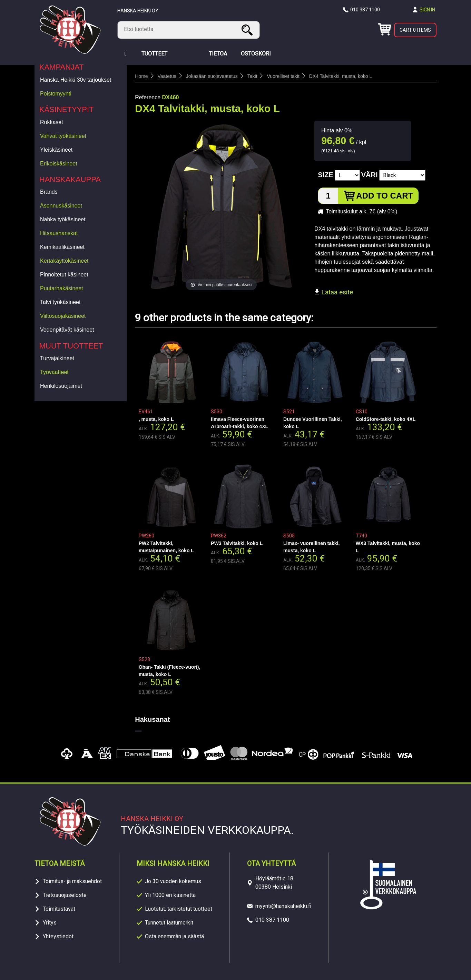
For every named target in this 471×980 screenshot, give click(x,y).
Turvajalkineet (57, 358)
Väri (370, 175)
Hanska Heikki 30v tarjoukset (76, 80)
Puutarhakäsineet (62, 288)
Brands (49, 192)
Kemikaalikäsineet (62, 247)
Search (248, 30)
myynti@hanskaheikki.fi (283, 906)
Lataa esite (334, 292)
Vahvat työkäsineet (63, 136)
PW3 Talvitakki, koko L (237, 543)
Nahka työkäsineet (63, 219)
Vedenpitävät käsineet (67, 330)
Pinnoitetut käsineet (64, 275)
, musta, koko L (156, 419)
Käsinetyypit (67, 109)
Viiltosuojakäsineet (63, 316)
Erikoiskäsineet (59, 164)
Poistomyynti (56, 94)
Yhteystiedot (58, 936)
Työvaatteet (54, 372)
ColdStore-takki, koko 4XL (386, 419)
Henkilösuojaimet (61, 386)
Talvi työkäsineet (60, 302)
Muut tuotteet (71, 346)
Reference (148, 97)
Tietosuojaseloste (65, 895)
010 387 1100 (365, 10)
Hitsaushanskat (59, 233)
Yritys (50, 923)
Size (325, 175)
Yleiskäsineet (56, 150)
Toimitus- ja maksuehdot (72, 881)
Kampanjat (62, 67)
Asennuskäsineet (61, 206)
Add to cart (385, 196)
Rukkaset (52, 122)
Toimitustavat (59, 909)
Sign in (427, 10)
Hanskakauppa (70, 179)
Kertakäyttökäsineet (64, 261)
